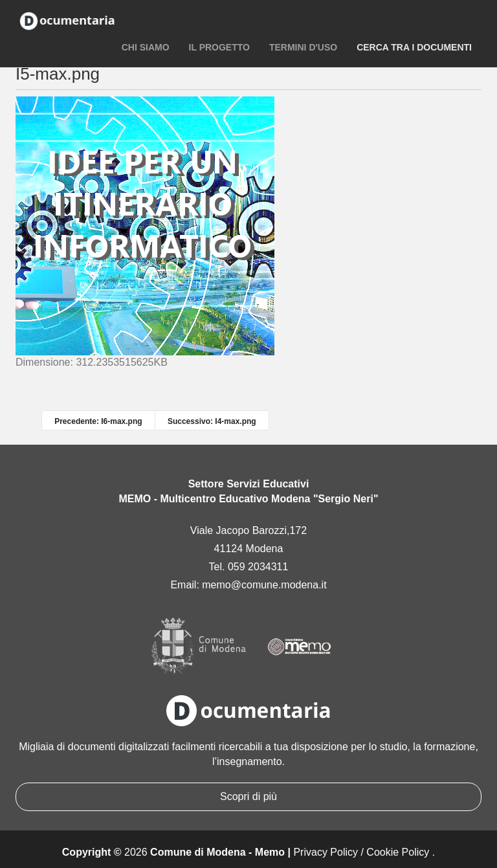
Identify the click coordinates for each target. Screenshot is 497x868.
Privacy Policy (326, 852)
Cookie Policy (398, 852)
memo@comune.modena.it (264, 585)
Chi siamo (146, 47)
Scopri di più (248, 796)
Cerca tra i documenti (414, 47)
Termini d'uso (303, 47)
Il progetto (219, 47)
